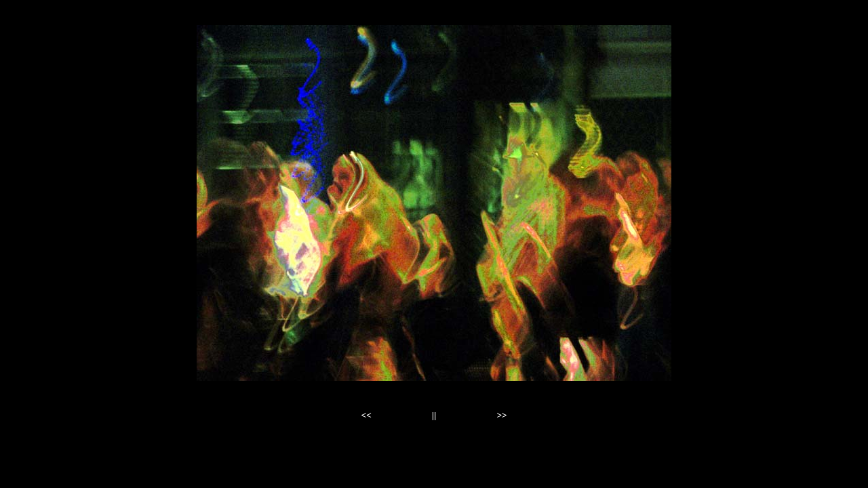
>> (501, 415)
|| (434, 415)
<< (367, 415)
